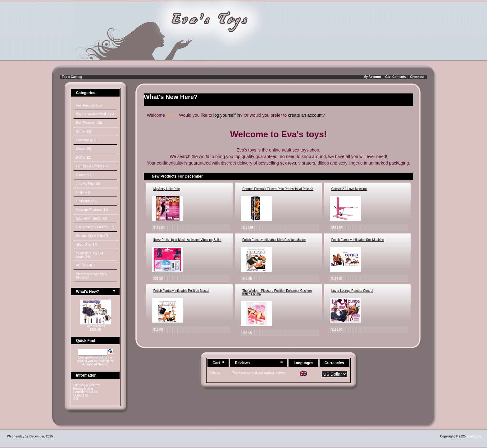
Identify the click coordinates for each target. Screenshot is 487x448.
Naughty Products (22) (92, 218)
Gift (76, 399)
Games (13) (84, 175)
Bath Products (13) (89, 123)
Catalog (77, 77)
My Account (372, 77)
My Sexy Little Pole (167, 189)
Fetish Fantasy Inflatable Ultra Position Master (274, 240)
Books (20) (84, 131)
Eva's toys (474, 436)
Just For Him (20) (88, 184)
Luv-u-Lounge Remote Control (352, 291)
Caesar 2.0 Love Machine (349, 189)
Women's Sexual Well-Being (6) (92, 276)
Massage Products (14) (92, 210)
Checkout (417, 77)
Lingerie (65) (85, 192)
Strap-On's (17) (87, 244)
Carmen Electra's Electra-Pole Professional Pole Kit (278, 189)
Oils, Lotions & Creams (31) (95, 227)
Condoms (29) (86, 140)
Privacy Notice (83, 389)
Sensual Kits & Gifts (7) (92, 236)
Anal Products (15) (89, 105)
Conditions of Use (86, 392)
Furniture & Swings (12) (92, 166)
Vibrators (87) (85, 265)
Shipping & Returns (87, 385)
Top (65, 77)
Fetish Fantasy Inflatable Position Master (182, 291)
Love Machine (95, 326)
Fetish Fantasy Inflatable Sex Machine (358, 240)
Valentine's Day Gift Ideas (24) (90, 255)
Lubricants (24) (86, 201)
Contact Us (81, 395)
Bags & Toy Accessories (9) (95, 114)
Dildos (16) (84, 149)
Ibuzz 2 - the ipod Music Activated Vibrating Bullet (187, 240)
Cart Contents (395, 77)
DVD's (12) (84, 158)
